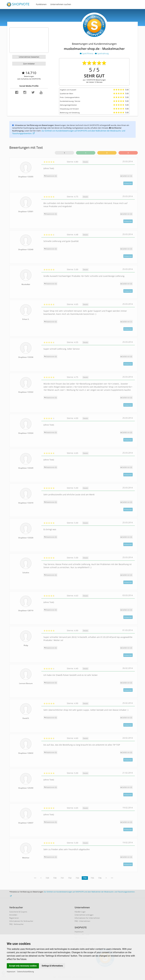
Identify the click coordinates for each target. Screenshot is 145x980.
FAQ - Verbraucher (16, 924)
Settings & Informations (52, 966)
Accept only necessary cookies (23, 966)
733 (77, 878)
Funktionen (41, 4)
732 (70, 878)
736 (100, 878)
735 (92, 878)
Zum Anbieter (29, 64)
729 (47, 878)
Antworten (128, 183)
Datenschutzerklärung (26, 972)
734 (85, 878)
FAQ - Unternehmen (82, 921)
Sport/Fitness (87, 53)
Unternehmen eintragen (84, 915)
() (126, 176)
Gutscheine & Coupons (18, 912)
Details (85, 162)
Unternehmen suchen (61, 4)
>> (112, 878)
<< (35, 878)
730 (55, 878)
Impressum (11, 972)
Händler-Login (80, 912)
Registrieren (14, 918)
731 (62, 878)
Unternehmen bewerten (29, 57)
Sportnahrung (102, 53)
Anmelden (13, 915)
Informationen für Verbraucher (21, 921)
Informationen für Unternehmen (87, 918)
